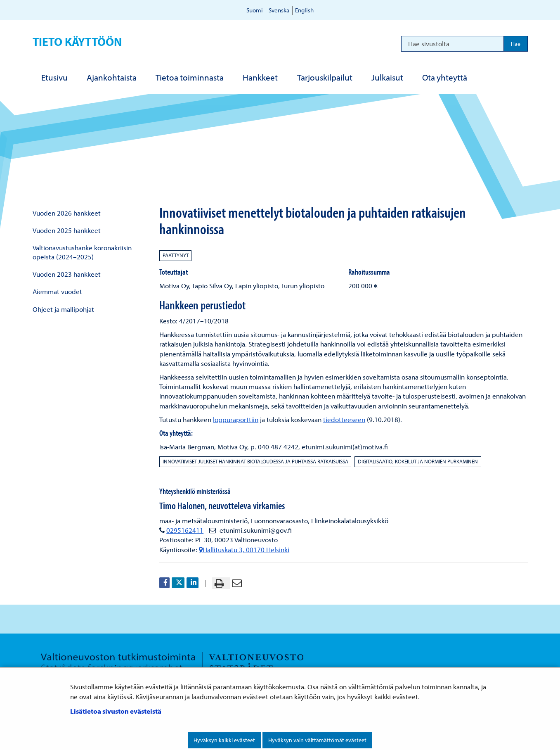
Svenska (279, 10)
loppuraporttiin (236, 419)
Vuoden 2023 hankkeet (67, 274)
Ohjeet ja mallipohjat (63, 309)
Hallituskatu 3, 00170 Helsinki (244, 549)
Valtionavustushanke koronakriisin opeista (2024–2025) (82, 252)
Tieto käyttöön (77, 42)
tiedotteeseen (344, 419)
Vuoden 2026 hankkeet (67, 213)
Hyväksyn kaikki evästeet (224, 740)
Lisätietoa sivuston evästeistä (116, 711)
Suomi (255, 10)
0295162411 (185, 530)
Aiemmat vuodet (57, 291)
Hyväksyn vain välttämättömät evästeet (317, 740)
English (304, 10)
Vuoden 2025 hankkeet (67, 230)
